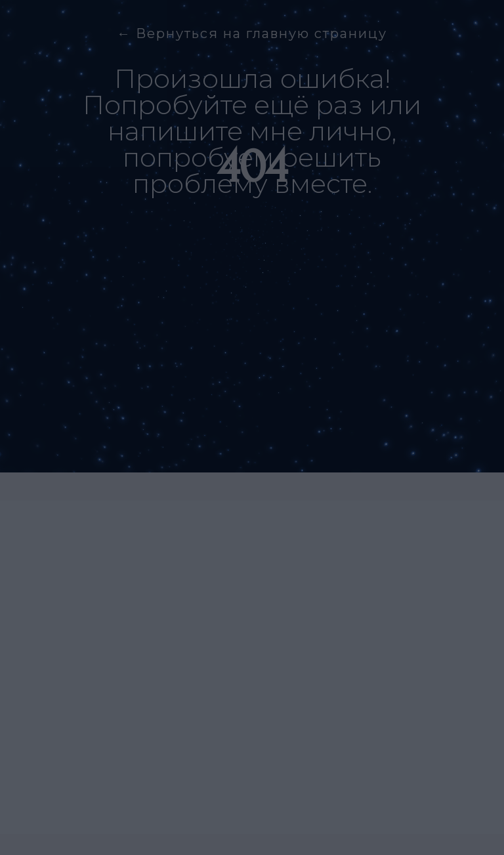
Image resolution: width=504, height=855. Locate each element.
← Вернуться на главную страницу (252, 33)
